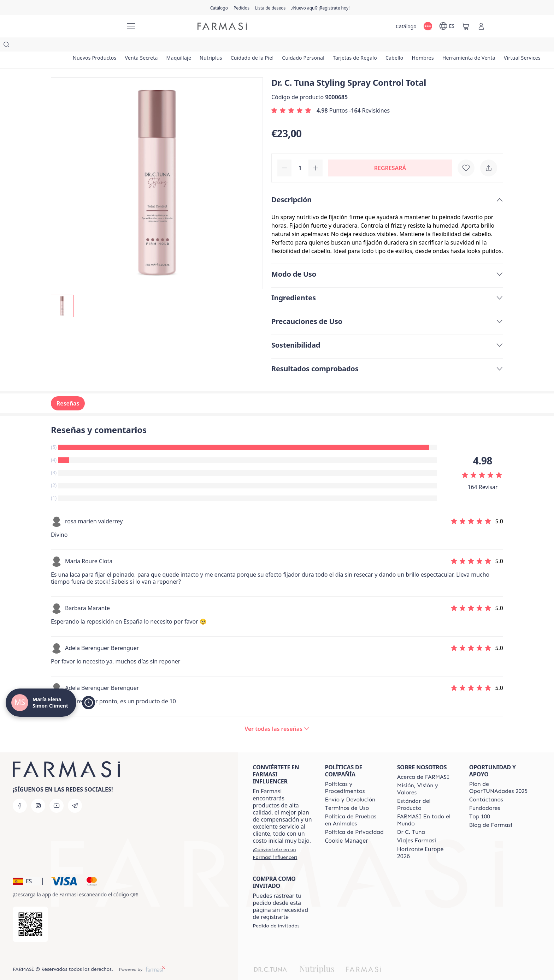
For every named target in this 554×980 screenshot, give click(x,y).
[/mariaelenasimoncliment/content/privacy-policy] (354, 818)
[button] (26, 867)
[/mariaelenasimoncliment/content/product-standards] (427, 790)
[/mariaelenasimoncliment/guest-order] (276, 912)
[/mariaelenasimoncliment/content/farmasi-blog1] (491, 811)
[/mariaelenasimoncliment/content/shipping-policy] (350, 786)
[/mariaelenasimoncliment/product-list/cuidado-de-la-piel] (282, 46)
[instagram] (38, 792)
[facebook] (20, 792)
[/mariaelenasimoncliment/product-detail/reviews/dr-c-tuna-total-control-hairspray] (277, 715)
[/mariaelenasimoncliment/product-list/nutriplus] (234, 46)
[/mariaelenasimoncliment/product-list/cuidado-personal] (340, 46)
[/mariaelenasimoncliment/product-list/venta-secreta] (151, 46)
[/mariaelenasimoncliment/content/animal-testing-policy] (354, 806)
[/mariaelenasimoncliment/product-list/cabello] (444, 46)
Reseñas (68, 389)
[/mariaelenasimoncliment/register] (241, 7)
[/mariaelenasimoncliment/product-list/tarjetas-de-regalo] (398, 46)
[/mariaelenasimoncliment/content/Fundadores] (485, 794)
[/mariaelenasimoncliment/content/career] (417, 826)
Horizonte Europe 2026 (420, 838)
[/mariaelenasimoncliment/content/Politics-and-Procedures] (354, 774)
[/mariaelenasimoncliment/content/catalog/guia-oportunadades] (499, 774)
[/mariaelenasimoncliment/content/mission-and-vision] (427, 775)
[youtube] (57, 792)
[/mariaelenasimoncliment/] (93, 26)
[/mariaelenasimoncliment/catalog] (219, 7)
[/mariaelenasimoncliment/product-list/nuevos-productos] (98, 46)
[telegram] (75, 792)
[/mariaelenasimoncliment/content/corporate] (427, 806)
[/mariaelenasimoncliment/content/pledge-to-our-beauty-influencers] (411, 818)
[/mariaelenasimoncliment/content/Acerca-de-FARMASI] (423, 763)
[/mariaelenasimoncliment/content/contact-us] (486, 786)
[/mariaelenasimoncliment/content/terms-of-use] (347, 794)
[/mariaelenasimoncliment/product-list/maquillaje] (195, 46)
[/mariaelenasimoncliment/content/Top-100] (480, 802)
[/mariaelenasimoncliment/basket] (466, 26)
